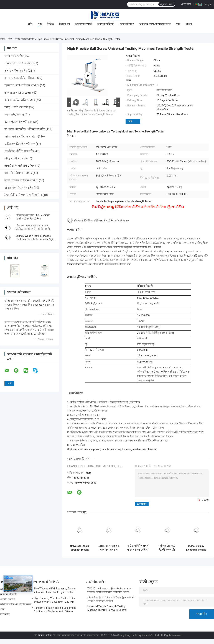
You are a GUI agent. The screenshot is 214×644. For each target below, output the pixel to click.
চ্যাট (130, 121)
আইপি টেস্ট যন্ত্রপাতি (16, 107)
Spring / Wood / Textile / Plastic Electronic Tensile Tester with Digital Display (35, 239)
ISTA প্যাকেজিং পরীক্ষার (18, 122)
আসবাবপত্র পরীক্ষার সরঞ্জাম (21, 136)
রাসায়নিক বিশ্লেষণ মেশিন (19, 188)
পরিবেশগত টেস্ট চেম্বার (18, 63)
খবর (178, 24)
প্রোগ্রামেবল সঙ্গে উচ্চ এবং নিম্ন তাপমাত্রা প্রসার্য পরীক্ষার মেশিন (109, 548)
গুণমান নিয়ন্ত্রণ (127, 24)
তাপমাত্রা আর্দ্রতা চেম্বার (18, 93)
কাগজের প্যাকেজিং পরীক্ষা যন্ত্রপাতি (25, 129)
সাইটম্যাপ (5, 614)
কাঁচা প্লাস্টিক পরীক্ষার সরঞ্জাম (21, 180)
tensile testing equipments (116, 449)
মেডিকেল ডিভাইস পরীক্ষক (20, 144)
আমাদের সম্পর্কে (83, 24)
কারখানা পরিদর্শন (105, 24)
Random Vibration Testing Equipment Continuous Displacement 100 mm (55, 610)
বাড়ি (30, 24)
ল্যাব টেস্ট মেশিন (14, 56)
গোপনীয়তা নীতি (42, 635)
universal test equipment (87, 449)
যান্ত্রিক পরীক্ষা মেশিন (16, 158)
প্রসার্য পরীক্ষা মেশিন (25, 39)
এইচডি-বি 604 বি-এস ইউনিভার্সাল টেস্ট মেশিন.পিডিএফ (101, 221)
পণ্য (40, 24)
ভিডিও (50, 24)
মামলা (189, 24)
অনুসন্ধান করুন (167, 4)
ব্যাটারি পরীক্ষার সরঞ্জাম (18, 173)
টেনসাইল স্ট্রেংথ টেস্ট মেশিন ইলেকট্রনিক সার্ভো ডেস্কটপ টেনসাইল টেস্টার (111, 599)
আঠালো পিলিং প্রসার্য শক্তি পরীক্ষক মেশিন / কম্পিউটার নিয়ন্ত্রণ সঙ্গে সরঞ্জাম (138, 548)
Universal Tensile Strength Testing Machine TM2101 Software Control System (80, 548)
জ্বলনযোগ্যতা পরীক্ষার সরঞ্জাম (22, 85)
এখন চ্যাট (186, 4)
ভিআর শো (64, 24)
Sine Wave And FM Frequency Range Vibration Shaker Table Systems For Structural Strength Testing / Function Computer (55, 591)
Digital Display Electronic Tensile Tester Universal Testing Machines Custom (196, 548)
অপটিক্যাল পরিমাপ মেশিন (20, 166)
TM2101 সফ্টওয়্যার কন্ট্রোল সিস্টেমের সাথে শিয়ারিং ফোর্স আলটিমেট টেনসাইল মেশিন (109, 590)
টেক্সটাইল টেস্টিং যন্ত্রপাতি (19, 151)
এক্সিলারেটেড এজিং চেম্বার (20, 100)
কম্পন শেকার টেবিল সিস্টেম (20, 78)
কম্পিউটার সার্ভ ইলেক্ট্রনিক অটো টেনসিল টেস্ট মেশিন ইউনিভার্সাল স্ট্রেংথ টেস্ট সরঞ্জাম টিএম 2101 (167, 548)
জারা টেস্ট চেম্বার (14, 115)
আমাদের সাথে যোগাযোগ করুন (155, 24)
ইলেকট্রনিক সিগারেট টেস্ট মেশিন (23, 195)
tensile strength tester (144, 449)
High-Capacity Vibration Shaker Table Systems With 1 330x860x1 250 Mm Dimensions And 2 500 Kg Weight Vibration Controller (55, 600)
